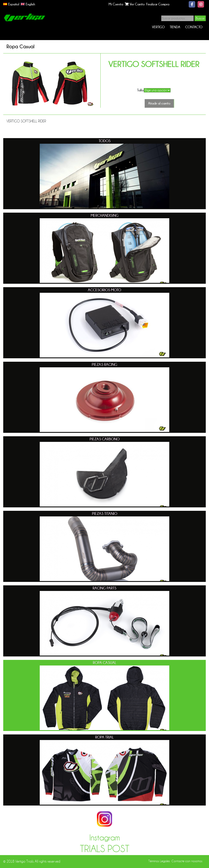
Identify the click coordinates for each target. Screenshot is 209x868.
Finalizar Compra (158, 4)
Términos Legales (159, 861)
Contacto (194, 27)
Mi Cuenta (116, 4)
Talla (140, 90)
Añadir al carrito (159, 103)
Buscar (200, 18)
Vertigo (158, 27)
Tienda (175, 27)
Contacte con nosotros (187, 861)
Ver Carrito (135, 4)
